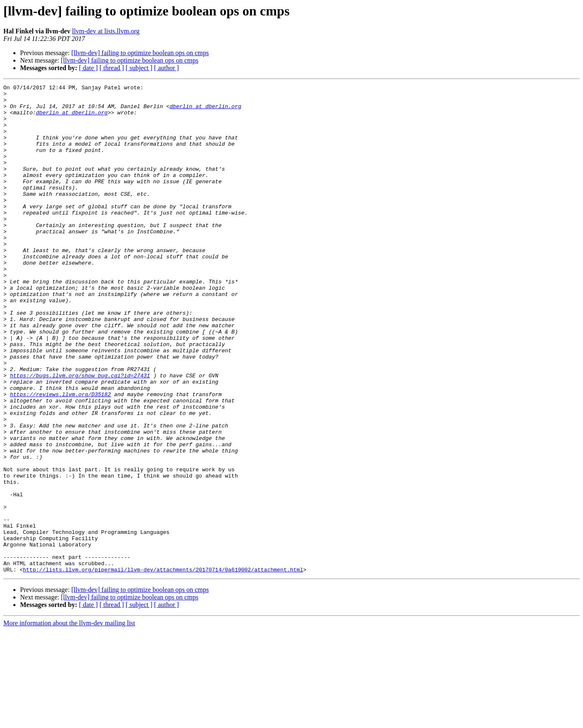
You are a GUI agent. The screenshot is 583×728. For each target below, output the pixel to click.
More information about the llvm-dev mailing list (69, 721)
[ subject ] (139, 68)
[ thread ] (112, 68)
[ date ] (88, 68)
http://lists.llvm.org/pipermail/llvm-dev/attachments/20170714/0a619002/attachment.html (163, 667)
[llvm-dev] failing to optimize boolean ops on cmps (140, 53)
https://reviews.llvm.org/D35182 (61, 457)
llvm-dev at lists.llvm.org (105, 31)
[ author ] (167, 68)
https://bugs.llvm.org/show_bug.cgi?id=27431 (80, 434)
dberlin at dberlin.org (205, 111)
